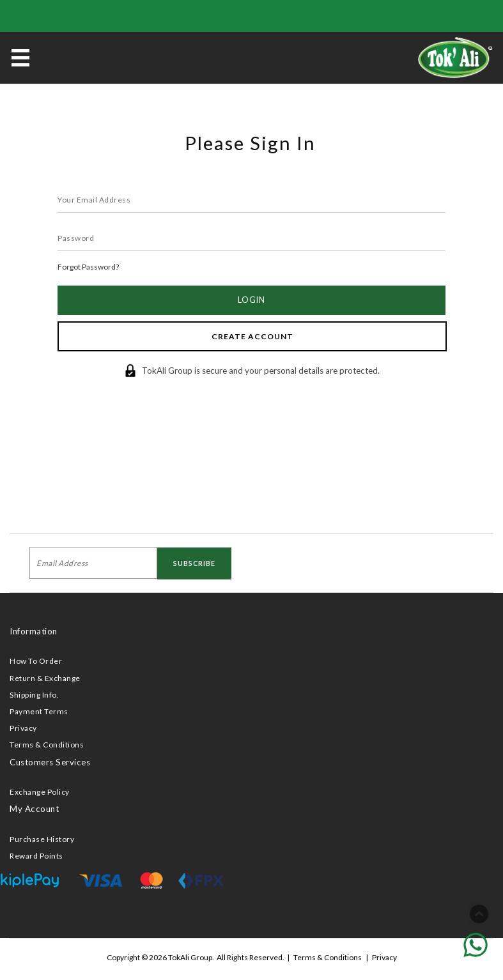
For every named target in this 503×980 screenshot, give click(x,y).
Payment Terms (39, 711)
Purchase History (42, 839)
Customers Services (50, 762)
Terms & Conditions (47, 745)
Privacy (23, 728)
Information (34, 631)
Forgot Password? (88, 267)
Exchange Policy (40, 792)
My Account (34, 809)
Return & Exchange (45, 678)
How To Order (36, 661)
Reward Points (36, 856)
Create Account (252, 336)
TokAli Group (190, 957)
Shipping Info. (34, 695)
